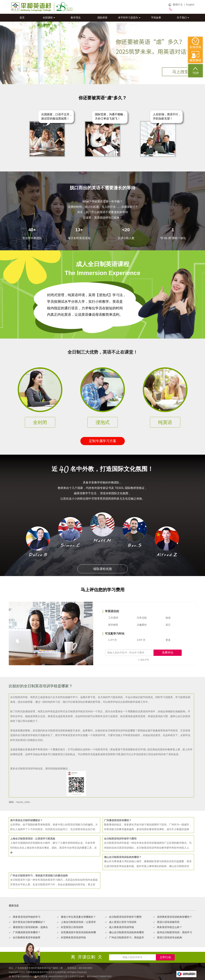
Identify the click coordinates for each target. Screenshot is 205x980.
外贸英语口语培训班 (72, 927)
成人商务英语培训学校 (121, 927)
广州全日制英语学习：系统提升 (127, 938)
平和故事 (156, 18)
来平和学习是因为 (129, 18)
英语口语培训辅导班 (168, 922)
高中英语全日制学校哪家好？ (29, 922)
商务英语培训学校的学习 (27, 917)
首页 (22, 18)
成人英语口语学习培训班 (123, 922)
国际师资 (102, 18)
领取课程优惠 (103, 569)
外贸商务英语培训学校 (73, 938)
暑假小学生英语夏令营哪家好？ (78, 917)
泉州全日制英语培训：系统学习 (175, 932)
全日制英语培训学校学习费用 (125, 917)
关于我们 (183, 18)
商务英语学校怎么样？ (170, 927)
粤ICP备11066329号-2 (22, 976)
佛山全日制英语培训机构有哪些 (127, 932)
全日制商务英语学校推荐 (27, 938)
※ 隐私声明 (143, 660)
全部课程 (49, 18)
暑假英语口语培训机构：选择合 (30, 927)
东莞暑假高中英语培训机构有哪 (78, 932)
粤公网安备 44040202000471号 (51, 976)
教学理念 (76, 18)
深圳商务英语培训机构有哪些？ (175, 917)
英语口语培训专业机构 (170, 938)
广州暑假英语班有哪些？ (27, 932)
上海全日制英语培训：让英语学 (78, 922)
